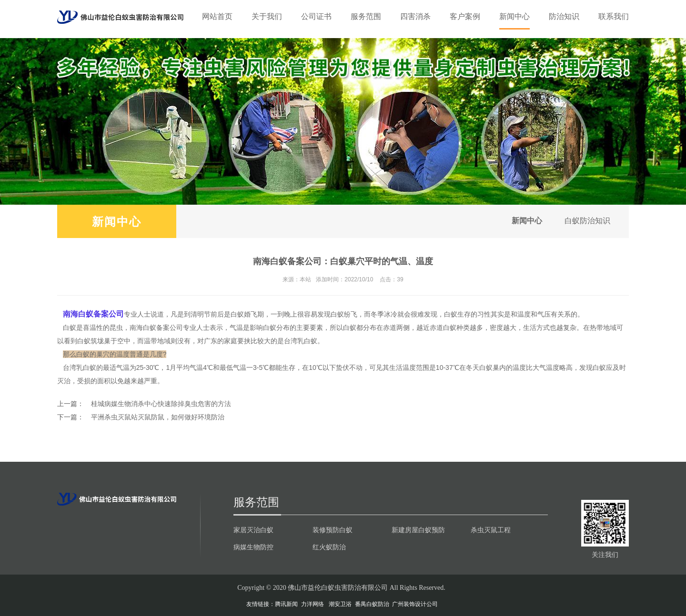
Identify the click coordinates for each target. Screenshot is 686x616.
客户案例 (465, 16)
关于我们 (267, 16)
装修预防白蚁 (333, 530)
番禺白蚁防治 (372, 604)
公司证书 (316, 16)
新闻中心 (514, 16)
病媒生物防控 (253, 547)
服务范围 (366, 16)
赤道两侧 (396, 328)
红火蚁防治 (329, 547)
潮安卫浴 (340, 604)
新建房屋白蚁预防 (418, 530)
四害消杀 (415, 16)
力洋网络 (313, 604)
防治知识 (564, 16)
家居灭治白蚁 (253, 530)
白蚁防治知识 (587, 221)
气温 (240, 368)
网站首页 (217, 16)
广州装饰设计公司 (415, 604)
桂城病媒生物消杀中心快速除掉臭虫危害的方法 (161, 404)
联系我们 (614, 16)
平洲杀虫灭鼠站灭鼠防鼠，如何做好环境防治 (158, 417)
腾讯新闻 (286, 604)
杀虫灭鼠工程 (491, 530)
